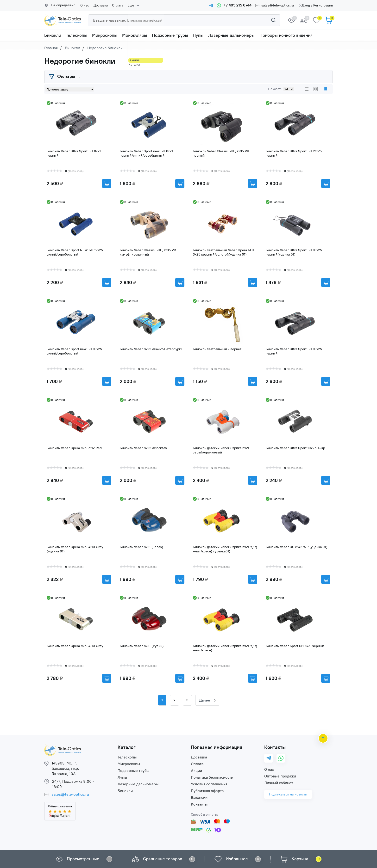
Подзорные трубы (170, 35)
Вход (304, 5)
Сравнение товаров (163, 859)
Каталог (127, 747)
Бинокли (53, 35)
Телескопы (77, 35)
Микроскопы (105, 35)
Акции (196, 771)
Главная (51, 48)
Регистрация (323, 5)
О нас (85, 6)
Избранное (237, 859)
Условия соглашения (209, 784)
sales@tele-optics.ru (278, 6)
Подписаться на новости (288, 794)
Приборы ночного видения (286, 35)
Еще (128, 6)
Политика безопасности (212, 777)
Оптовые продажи (280, 776)
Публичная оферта (207, 791)
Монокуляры (135, 35)
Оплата (116, 6)
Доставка (100, 6)
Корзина (300, 859)
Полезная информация (217, 747)
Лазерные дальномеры (231, 35)
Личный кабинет (279, 783)
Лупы (198, 35)
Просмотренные (83, 859)
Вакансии (199, 798)
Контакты (199, 804)
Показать (275, 89)
